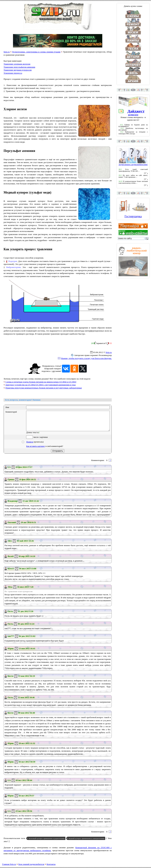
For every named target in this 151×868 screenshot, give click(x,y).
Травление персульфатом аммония (19, 67)
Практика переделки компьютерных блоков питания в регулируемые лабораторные (44, 388)
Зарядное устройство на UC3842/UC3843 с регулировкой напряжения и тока (40, 385)
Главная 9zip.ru (9, 864)
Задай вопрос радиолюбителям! (133, 163)
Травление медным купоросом (18, 70)
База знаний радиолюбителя (31, 864)
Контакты (51, 864)
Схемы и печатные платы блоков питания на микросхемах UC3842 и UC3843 (41, 382)
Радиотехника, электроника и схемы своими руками (36, 52)
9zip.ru (7, 52)
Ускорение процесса (13, 73)
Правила (30, 446)
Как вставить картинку (36, 450)
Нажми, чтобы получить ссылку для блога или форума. (86, 358)
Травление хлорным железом (17, 64)
